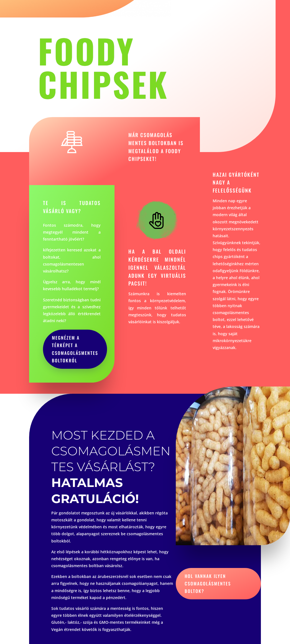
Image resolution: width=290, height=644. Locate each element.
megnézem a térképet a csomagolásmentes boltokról (75, 349)
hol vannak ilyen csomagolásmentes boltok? (208, 584)
